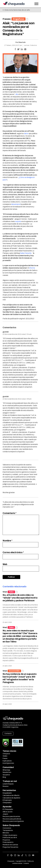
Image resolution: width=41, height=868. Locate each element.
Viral (5, 592)
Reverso (6, 786)
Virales (5, 756)
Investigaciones (8, 763)
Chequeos (6, 754)
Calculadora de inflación (11, 795)
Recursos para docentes (11, 816)
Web (5, 564)
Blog (4, 777)
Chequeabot (7, 803)
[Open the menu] (36, 4)
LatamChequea (8, 784)
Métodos (6, 833)
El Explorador (7, 800)
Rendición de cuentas (10, 845)
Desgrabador (7, 793)
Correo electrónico (13, 552)
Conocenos (7, 828)
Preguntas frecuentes (10, 847)
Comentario (10, 513)
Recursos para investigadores (13, 821)
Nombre (7, 541)
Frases (6, 19)
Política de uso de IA (10, 838)
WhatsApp (6, 770)
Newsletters (7, 772)
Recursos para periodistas (12, 819)
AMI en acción (8, 812)
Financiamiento (8, 842)
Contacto (8, 734)
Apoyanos (6, 775)
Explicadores (7, 761)
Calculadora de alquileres (11, 798)
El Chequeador (8, 809)
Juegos (5, 814)
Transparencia (8, 830)
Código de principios (10, 835)
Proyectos (6, 840)
